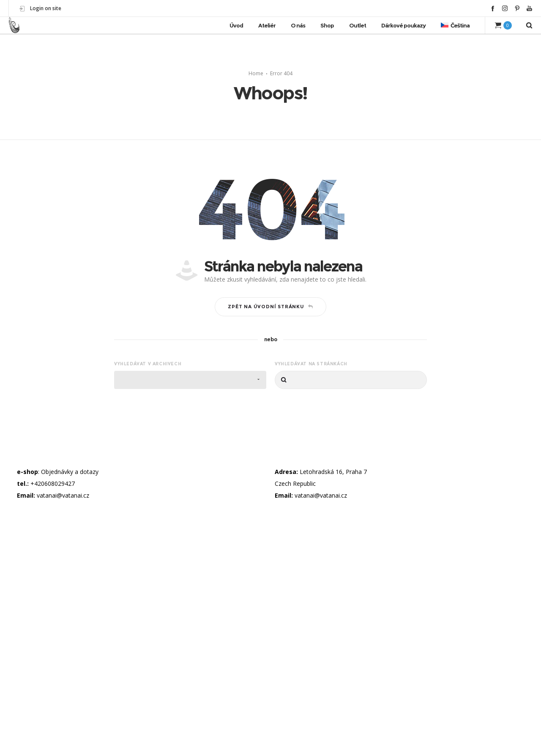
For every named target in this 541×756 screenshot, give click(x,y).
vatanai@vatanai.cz (63, 495)
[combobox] (190, 380)
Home (256, 73)
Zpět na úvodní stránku (270, 307)
